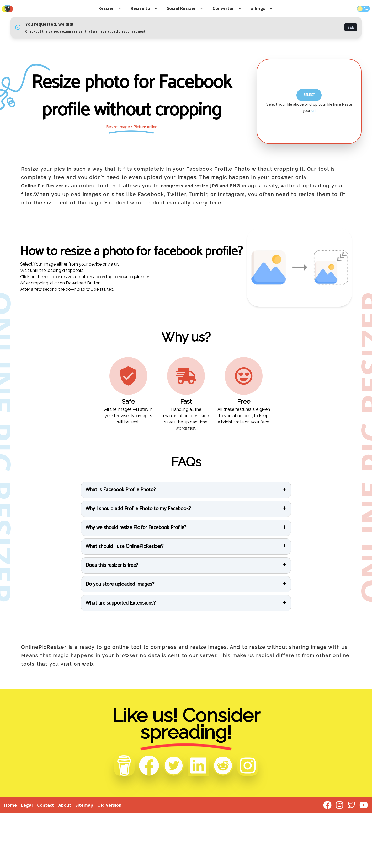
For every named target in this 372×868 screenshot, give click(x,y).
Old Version (109, 805)
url (313, 111)
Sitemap (84, 805)
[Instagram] (248, 765)
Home (10, 805)
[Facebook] (149, 765)
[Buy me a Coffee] (124, 765)
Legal (27, 805)
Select (309, 95)
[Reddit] (223, 765)
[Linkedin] (198, 765)
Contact (46, 805)
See (351, 27)
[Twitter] (174, 765)
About (65, 805)
